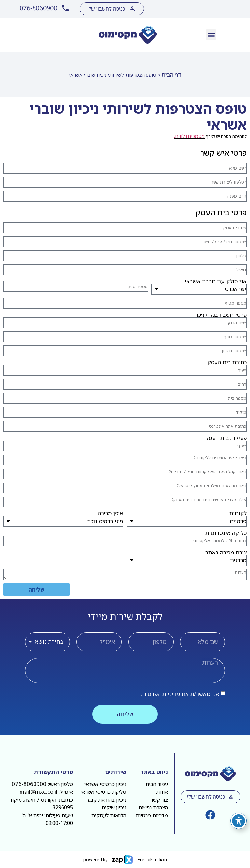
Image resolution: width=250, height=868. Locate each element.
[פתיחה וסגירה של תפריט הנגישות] (239, 821)
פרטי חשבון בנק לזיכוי (221, 315)
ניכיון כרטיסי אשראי (105, 784)
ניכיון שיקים (114, 807)
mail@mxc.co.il (38, 792)
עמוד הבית (157, 784)
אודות (162, 792)
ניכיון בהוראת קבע (107, 800)
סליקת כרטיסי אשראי (103, 792)
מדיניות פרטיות (152, 815)
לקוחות (238, 513)
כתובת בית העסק (227, 362)
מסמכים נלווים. (189, 136)
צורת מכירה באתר (226, 552)
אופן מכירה (111, 513)
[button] (211, 35)
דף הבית (172, 74)
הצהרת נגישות (153, 807)
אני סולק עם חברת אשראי (216, 281)
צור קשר (159, 800)
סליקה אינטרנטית (226, 533)
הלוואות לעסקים (109, 815)
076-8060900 (30, 784)
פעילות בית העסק (226, 438)
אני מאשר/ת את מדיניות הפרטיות (180, 694)
